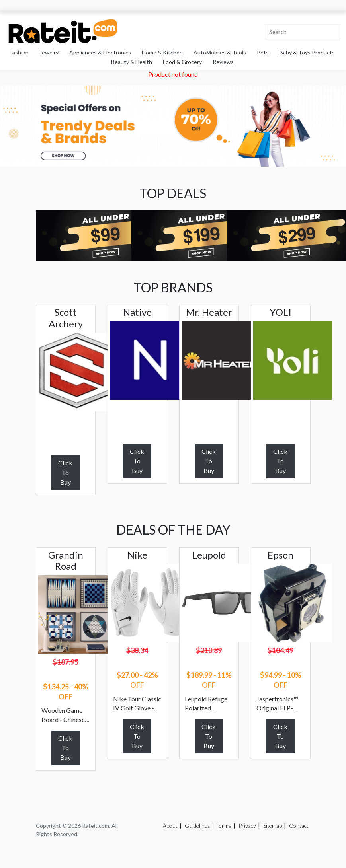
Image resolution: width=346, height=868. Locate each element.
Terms (224, 826)
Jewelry (49, 52)
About (170, 826)
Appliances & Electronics (100, 52)
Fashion (19, 52)
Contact (299, 826)
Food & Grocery (182, 62)
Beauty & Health (132, 62)
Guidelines (197, 826)
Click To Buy (65, 472)
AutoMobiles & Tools (220, 52)
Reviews (223, 62)
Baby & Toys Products (307, 52)
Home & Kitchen (162, 52)
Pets (263, 52)
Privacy (247, 826)
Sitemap (273, 826)
